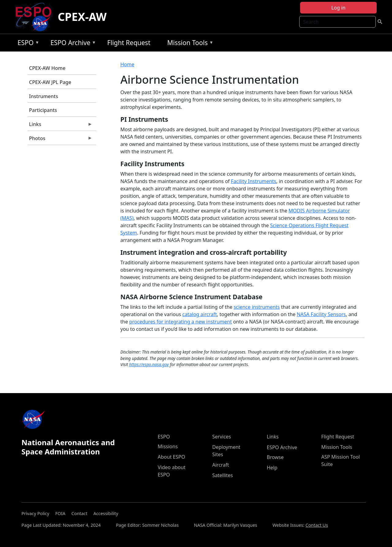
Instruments (44, 96)
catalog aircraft (200, 314)
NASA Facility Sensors (321, 314)
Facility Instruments (254, 181)
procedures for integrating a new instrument (181, 322)
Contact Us (317, 525)
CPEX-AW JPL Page (50, 82)
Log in (338, 8)
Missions (168, 446)
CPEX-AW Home (47, 68)
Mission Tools (189, 44)
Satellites (222, 475)
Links (60, 126)
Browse (275, 457)
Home (127, 64)
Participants (43, 110)
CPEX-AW (82, 17)
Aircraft (221, 465)
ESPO (27, 44)
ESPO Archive (72, 44)
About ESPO (171, 457)
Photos (60, 140)
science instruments (257, 307)
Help (272, 468)
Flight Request (129, 43)
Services (222, 437)
